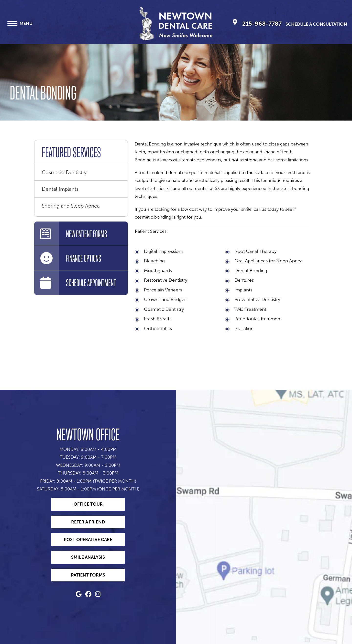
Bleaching (154, 261)
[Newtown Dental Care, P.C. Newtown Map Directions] (235, 23)
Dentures (244, 280)
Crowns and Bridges (165, 299)
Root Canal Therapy (255, 251)
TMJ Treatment (250, 309)
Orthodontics (158, 328)
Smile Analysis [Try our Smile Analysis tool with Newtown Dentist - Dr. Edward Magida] (88, 557)
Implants (243, 290)
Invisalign (244, 328)
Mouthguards (158, 271)
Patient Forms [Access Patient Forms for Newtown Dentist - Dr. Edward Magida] (88, 575)
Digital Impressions (164, 251)
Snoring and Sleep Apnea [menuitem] (71, 206)
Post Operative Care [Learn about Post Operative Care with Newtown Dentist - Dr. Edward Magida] (88, 540)
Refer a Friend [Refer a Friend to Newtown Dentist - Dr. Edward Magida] (88, 522)
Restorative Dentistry (166, 280)
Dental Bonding (251, 271)
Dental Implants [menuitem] (60, 189)
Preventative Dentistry (257, 299)
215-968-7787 (263, 24)
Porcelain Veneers (163, 290)
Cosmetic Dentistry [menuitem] (64, 172)
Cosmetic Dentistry (164, 309)
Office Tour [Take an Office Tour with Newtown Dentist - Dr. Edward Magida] (88, 504)
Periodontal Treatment (258, 319)
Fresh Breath (157, 319)
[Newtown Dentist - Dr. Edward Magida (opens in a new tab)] (79, 595)
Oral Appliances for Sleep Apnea (269, 261)
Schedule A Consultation (316, 24)
